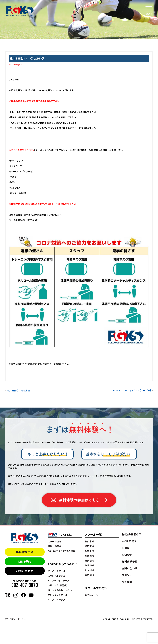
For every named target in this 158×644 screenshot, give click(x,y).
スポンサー (128, 575)
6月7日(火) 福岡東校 (18, 390)
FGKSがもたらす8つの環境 (62, 551)
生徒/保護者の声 (132, 534)
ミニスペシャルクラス (59, 580)
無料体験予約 (25, 552)
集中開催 (89, 575)
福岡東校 (89, 546)
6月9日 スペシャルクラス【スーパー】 (132, 390)
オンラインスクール (58, 595)
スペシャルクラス (56, 576)
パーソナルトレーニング (60, 590)
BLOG (125, 548)
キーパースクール (57, 571)
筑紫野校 (89, 565)
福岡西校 (89, 556)
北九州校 (89, 570)
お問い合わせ (25, 571)
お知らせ (127, 555)
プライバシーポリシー (15, 619)
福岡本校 (89, 541)
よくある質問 (129, 541)
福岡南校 (89, 561)
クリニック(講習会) (58, 585)
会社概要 (127, 582)
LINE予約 (25, 561)
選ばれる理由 (55, 546)
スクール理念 (55, 541)
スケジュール (91, 595)
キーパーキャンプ (56, 600)
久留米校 (89, 551)
